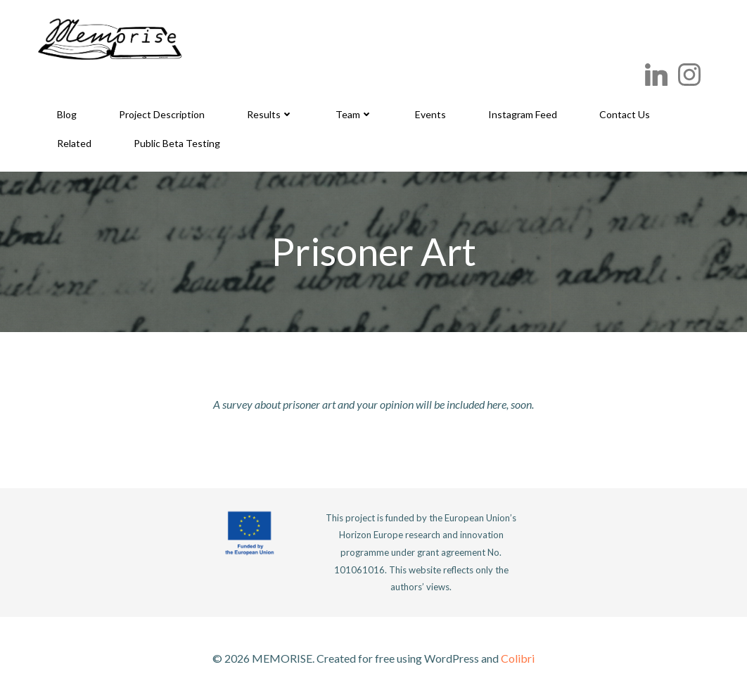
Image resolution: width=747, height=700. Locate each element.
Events (430, 114)
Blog (67, 114)
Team (354, 114)
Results (270, 114)
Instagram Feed (523, 114)
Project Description (162, 114)
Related (74, 143)
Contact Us (625, 114)
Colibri (518, 658)
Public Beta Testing (177, 143)
